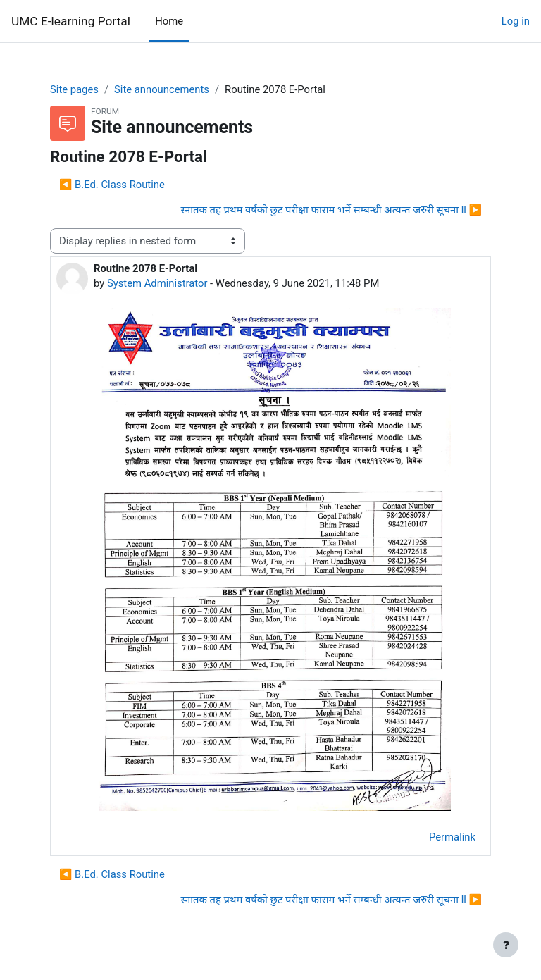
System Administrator (157, 283)
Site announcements (162, 89)
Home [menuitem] (169, 21)
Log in (516, 21)
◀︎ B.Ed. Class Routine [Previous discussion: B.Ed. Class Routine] (112, 185)
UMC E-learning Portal (71, 21)
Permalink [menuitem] (452, 837)
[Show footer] (506, 945)
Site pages (74, 89)
